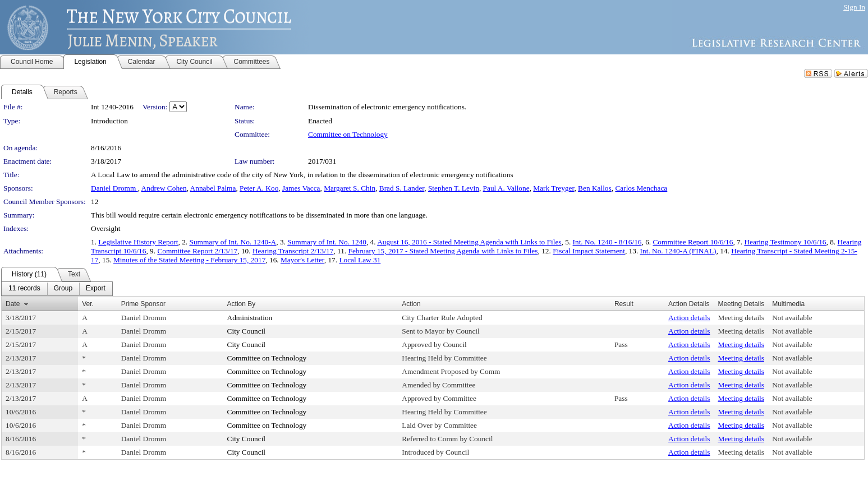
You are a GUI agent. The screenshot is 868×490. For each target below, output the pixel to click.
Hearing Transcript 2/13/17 (293, 251)
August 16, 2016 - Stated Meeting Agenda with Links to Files (469, 242)
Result (624, 304)
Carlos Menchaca (641, 188)
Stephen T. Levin (454, 188)
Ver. (88, 304)
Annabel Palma (213, 188)
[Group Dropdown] (63, 289)
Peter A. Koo (259, 188)
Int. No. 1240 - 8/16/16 (607, 242)
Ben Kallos (595, 188)
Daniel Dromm (114, 188)
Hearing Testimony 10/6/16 (785, 242)
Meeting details (741, 318)
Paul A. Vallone (506, 188)
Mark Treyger (554, 188)
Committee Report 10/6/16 (693, 242)
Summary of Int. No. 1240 (327, 242)
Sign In (854, 7)
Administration (250, 318)
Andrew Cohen (164, 188)
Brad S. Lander (402, 188)
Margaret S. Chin (350, 188)
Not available (792, 318)
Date (13, 304)
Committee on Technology (348, 134)
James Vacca (301, 188)
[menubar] (57, 289)
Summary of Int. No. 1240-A (233, 242)
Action (411, 304)
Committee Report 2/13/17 (197, 251)
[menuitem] (24, 289)
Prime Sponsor (143, 304)
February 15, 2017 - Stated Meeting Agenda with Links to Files (443, 251)
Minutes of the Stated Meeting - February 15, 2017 (189, 260)
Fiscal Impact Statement (589, 251)
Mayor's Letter (302, 260)
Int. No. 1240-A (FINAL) (678, 251)
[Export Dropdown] (96, 289)
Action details (689, 318)
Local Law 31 (360, 260)
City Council (247, 331)
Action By (242, 304)
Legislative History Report (138, 242)
